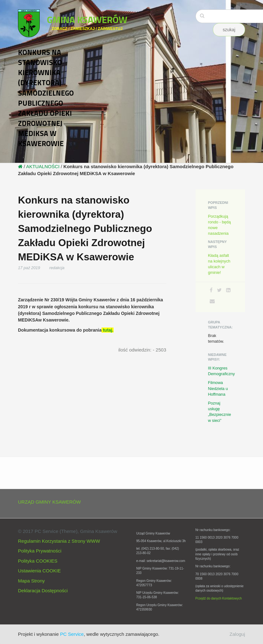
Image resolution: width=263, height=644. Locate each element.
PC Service (72, 634)
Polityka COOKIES (38, 561)
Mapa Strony (31, 581)
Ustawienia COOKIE (39, 571)
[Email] (212, 301)
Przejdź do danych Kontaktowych (219, 598)
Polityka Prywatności (40, 551)
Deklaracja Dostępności (43, 591)
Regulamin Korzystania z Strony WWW (59, 541)
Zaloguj (237, 634)
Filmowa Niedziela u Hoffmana (218, 388)
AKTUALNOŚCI (43, 166)
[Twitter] (219, 290)
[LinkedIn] (228, 290)
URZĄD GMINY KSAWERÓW (49, 502)
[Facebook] (211, 290)
